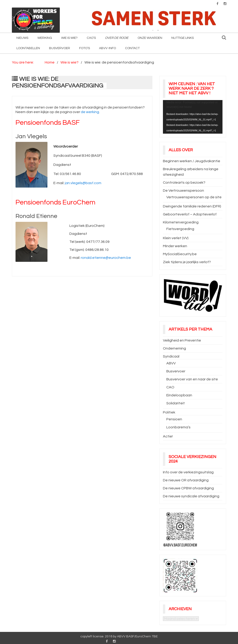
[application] (193, 117)
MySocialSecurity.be (180, 254)
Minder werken (175, 246)
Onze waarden (150, 38)
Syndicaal (171, 356)
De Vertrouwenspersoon (183, 191)
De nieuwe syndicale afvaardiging (191, 496)
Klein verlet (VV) (176, 238)
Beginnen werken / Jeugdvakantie (192, 161)
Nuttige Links (183, 38)
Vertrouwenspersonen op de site (194, 197)
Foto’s (85, 48)
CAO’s (91, 38)
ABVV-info (107, 48)
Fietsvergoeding (180, 229)
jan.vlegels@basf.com (83, 183)
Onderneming (174, 348)
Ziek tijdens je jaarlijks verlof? (187, 262)
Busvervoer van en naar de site (192, 379)
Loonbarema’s (178, 427)
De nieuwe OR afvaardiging (186, 480)
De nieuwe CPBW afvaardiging (188, 488)
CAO (170, 387)
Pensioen (174, 419)
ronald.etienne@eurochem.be (106, 258)
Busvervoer (60, 48)
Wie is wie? (69, 38)
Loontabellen (28, 48)
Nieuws (22, 38)
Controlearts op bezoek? (184, 183)
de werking (90, 112)
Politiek (169, 412)
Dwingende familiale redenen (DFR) (192, 206)
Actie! (168, 436)
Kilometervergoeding (181, 222)
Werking (45, 38)
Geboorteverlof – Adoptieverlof (190, 214)
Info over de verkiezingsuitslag (188, 472)
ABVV (171, 363)
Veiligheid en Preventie (182, 340)
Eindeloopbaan (179, 395)
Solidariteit (176, 403)
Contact (132, 48)
